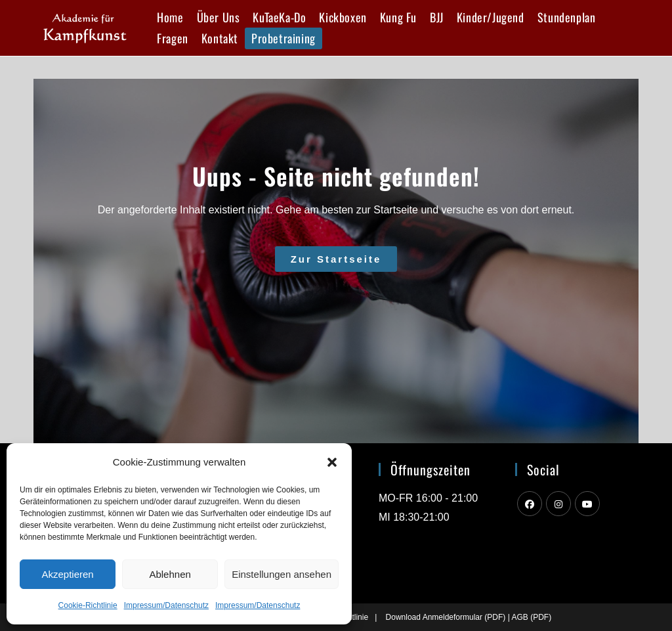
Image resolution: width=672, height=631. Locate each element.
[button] (332, 462)
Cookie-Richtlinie (88, 605)
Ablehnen (170, 574)
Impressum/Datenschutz (166, 605)
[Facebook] (530, 504)
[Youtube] (587, 504)
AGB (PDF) (531, 617)
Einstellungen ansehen (282, 574)
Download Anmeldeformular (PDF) (446, 617)
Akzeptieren (67, 574)
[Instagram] (558, 504)
